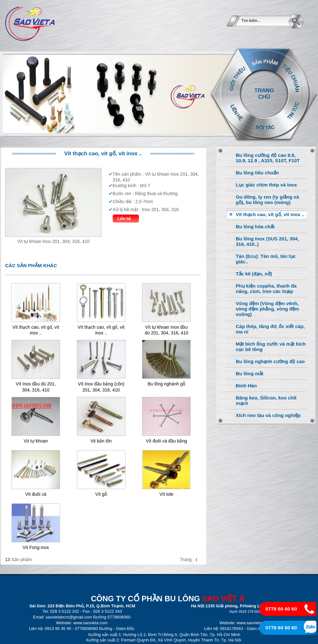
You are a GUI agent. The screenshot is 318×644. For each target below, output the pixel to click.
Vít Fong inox (36, 547)
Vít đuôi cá (36, 494)
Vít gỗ (101, 494)
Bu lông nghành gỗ (166, 384)
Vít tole (167, 494)
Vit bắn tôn (101, 441)
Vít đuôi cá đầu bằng (167, 441)
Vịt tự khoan (36, 441)
